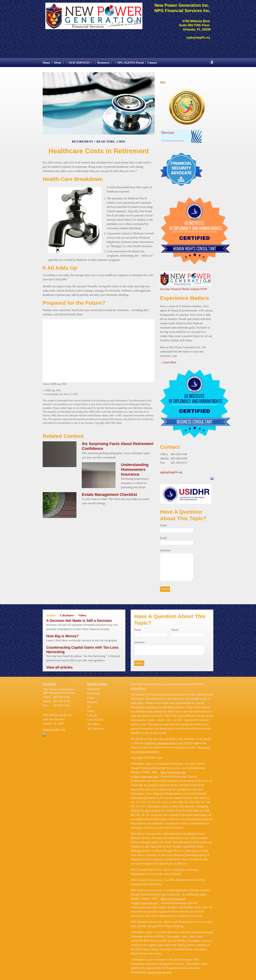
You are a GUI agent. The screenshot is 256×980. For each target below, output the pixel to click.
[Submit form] (165, 587)
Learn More (170, 361)
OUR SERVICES (79, 61)
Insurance (93, 700)
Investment (93, 692)
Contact (152, 61)
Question (165, 549)
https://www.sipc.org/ (146, 775)
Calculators (67, 614)
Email (163, 536)
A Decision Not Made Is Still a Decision (79, 619)
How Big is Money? (62, 634)
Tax (89, 705)
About (58, 61)
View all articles (59, 666)
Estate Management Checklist (109, 493)
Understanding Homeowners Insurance (135, 468)
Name (163, 523)
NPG (163, 81)
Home (46, 61)
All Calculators (96, 727)
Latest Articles (95, 718)
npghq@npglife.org (171, 471)
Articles (51, 614)
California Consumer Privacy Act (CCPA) (168, 741)
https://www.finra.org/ (173, 770)
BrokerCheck (138, 687)
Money (91, 709)
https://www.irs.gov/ (160, 970)
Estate (91, 696)
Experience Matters (184, 296)
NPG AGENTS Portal (130, 61)
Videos (82, 614)
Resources (104, 61)
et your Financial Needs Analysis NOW (185, 287)
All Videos (93, 722)
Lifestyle (92, 714)
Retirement (93, 687)
